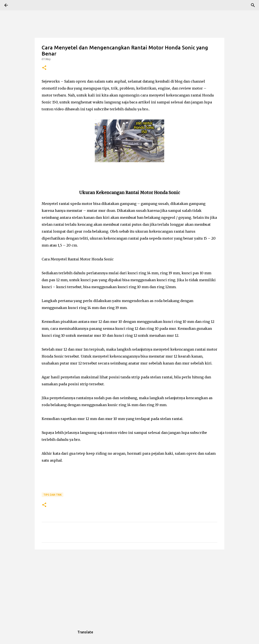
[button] (44, 68)
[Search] (18, 5)
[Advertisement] (129, 586)
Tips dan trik (52, 495)
